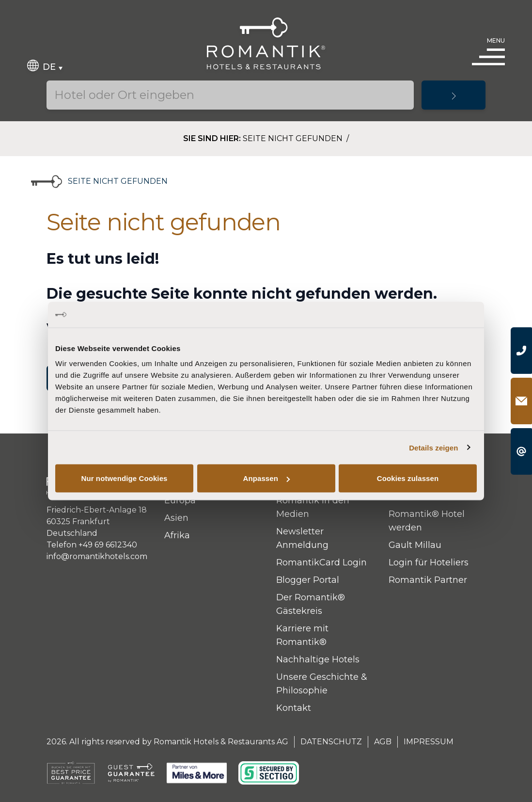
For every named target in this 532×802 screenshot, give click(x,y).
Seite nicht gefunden (294, 138)
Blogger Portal (308, 580)
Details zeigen (433, 447)
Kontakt (294, 708)
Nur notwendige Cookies (124, 478)
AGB (383, 742)
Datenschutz (331, 742)
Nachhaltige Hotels (318, 659)
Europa (180, 500)
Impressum (429, 742)
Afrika (177, 535)
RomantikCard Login (321, 562)
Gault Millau (415, 545)
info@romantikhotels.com (97, 556)
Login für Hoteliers (429, 562)
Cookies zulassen (408, 478)
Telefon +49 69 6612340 (92, 545)
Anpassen (267, 478)
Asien (176, 518)
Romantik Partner (428, 580)
